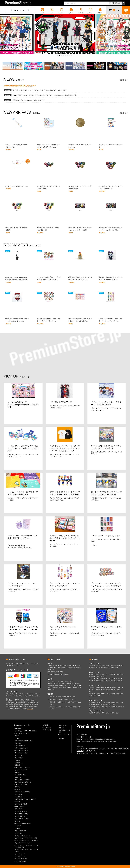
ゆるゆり (17, 828)
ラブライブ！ (19, 833)
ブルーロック (19, 809)
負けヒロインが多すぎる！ (22, 819)
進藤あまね (18, 772)
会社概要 (62, 739)
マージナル (18, 826)
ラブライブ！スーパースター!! (23, 843)
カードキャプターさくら (22, 750)
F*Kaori (17, 738)
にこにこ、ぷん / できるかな (23, 792)
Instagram (62, 11)
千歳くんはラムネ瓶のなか (22, 780)
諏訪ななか (18, 777)
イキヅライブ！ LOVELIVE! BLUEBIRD (26, 731)
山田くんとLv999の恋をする (23, 823)
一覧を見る (122, 80)
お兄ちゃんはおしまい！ (22, 748)
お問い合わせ (63, 725)
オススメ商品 (47, 728)
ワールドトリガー (20, 856)
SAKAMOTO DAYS (20, 775)
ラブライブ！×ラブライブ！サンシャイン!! (27, 841)
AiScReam (18, 729)
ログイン (100, 11)
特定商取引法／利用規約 (65, 731)
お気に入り (90, 11)
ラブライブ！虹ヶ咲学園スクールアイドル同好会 (27, 851)
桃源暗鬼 (17, 789)
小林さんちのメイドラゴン (22, 767)
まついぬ (17, 821)
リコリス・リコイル (20, 854)
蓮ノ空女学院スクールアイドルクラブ (25, 799)
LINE (42, 11)
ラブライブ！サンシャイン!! (23, 836)
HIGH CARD (18, 797)
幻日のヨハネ (19, 763)
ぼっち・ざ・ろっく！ (21, 811)
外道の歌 (17, 760)
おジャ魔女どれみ (20, 746)
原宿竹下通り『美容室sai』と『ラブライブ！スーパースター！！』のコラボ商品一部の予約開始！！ (40, 90)
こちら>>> (30, 709)
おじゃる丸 (18, 743)
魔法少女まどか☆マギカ (22, 814)
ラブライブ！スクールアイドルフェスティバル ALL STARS (27, 846)
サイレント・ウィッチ (21, 770)
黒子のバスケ (19, 758)
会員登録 (81, 11)
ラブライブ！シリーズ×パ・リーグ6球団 (26, 838)
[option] (65, 34)
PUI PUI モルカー (20, 806)
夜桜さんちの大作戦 (20, 831)
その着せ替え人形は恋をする (23, 782)
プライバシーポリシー (65, 735)
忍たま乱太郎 (19, 794)
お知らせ (71, 11)
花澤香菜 (17, 802)
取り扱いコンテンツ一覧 (20, 10)
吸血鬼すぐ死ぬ (19, 755)
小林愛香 (17, 765)
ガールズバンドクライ (21, 753)
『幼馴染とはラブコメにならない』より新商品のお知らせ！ (28, 100)
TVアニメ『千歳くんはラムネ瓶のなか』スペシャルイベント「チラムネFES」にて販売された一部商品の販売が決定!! (45, 95)
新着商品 (46, 725)
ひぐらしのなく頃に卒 (21, 804)
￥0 (114, 10)
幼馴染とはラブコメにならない (23, 741)
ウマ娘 (17, 736)
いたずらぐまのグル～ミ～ (22, 733)
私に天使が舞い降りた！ (22, 859)
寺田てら (17, 787)
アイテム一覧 (47, 730)
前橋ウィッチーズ (20, 816)
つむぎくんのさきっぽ (21, 785)
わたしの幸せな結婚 (20, 861)
